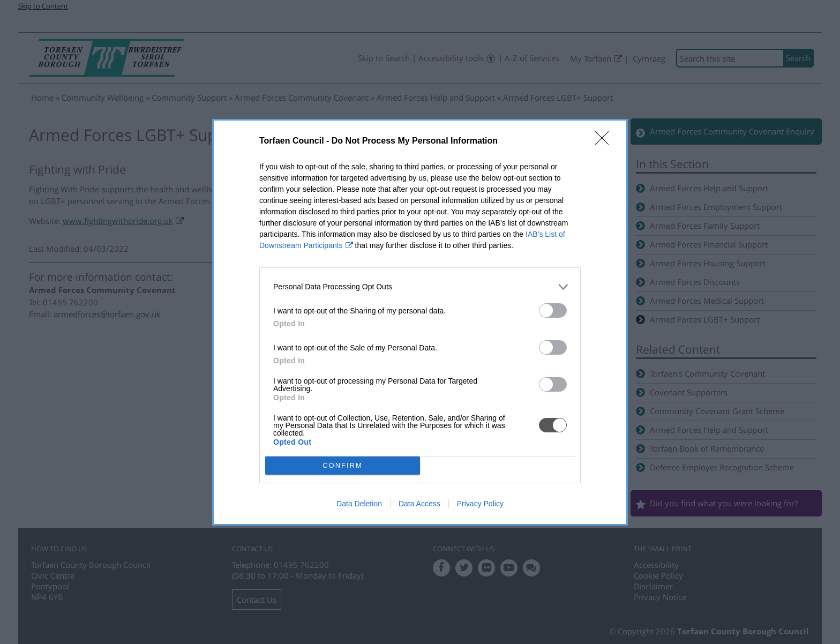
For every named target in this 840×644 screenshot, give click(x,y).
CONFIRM (343, 465)
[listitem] (420, 287)
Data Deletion (359, 504)
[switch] (553, 310)
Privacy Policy (480, 504)
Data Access (419, 504)
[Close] (605, 141)
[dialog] (420, 322)
